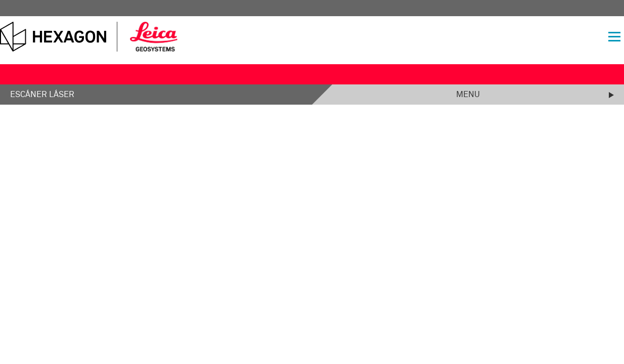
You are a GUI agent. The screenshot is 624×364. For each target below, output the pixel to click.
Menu (468, 95)
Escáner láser (42, 95)
